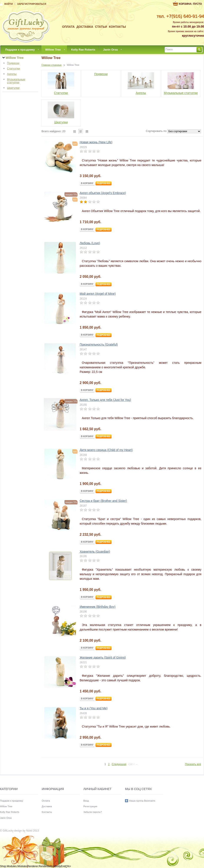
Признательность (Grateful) (99, 344)
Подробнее (104, 183)
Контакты (117, 27)
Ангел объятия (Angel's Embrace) (103, 193)
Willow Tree (53, 50)
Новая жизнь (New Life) (96, 142)
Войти (9, 4)
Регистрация (90, 806)
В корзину (87, 183)
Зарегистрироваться (32, 4)
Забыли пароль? (93, 812)
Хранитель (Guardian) (95, 552)
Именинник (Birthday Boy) (98, 607)
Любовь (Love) (90, 243)
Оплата (68, 27)
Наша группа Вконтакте (142, 801)
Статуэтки (13, 69)
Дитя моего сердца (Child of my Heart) (106, 450)
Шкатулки (13, 88)
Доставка (85, 27)
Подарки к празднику (20, 50)
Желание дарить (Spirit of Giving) (103, 657)
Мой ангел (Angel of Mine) (98, 294)
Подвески (13, 63)
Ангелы (12, 74)
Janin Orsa (110, 50)
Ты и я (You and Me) (94, 708)
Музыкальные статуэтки (16, 81)
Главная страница (51, 65)
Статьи (101, 27)
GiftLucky (8, 831)
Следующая (119, 764)
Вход (86, 801)
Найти (199, 50)
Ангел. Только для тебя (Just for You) (105, 400)
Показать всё (193, 764)
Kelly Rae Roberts (83, 50)
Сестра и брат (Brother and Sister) (103, 501)
